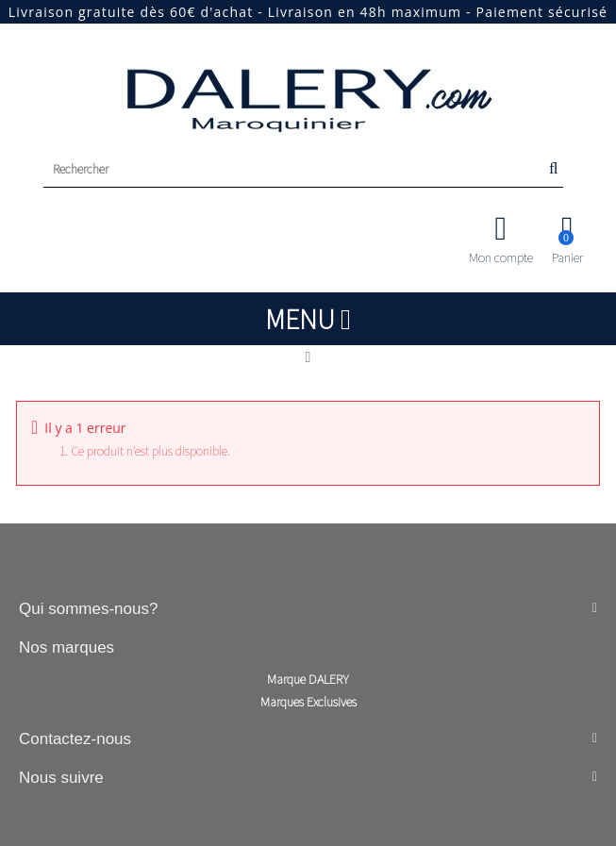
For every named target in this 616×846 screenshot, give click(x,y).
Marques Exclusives (308, 702)
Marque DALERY (308, 679)
